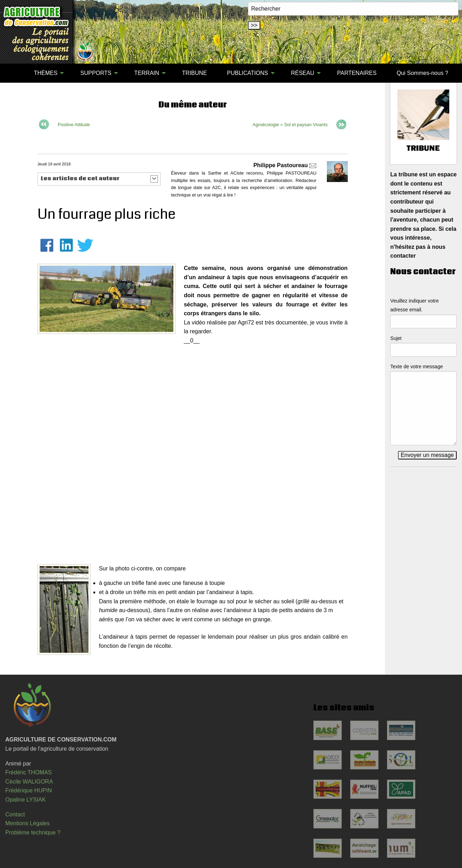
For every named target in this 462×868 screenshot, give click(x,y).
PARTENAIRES (357, 73)
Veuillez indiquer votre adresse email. (414, 305)
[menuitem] (14, 73)
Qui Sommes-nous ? (422, 73)
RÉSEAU (302, 73)
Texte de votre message (417, 366)
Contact (15, 814)
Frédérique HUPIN (29, 790)
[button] (99, 179)
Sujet (396, 338)
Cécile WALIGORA (29, 782)
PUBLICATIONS (248, 73)
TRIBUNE (195, 73)
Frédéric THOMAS (28, 772)
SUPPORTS (96, 73)
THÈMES (46, 73)
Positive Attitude (74, 125)
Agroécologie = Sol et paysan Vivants (290, 125)
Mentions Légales (27, 823)
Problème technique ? (33, 832)
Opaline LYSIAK (25, 800)
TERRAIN (147, 73)
